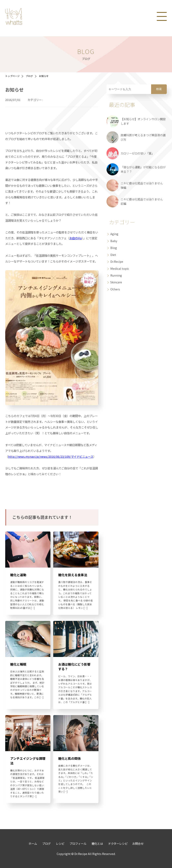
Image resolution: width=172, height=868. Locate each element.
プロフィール (78, 843)
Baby (114, 241)
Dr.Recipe (117, 261)
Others (115, 289)
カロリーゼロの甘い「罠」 (137, 153)
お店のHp (76, 238)
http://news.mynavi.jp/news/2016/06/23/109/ (39, 456)
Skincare (116, 282)
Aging (114, 234)
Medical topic (120, 268)
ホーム (33, 843)
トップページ (12, 76)
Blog (114, 248)
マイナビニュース (82, 456)
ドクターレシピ (118, 843)
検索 (159, 89)
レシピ (60, 843)
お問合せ (138, 843)
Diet (113, 255)
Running (116, 275)
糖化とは (97, 843)
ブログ (29, 76)
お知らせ (44, 76)
